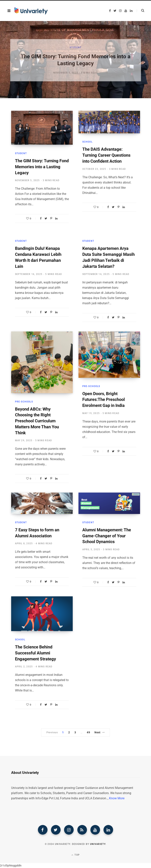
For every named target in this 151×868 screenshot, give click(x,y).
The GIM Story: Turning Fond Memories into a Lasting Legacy (42, 167)
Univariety (98, 844)
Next (100, 732)
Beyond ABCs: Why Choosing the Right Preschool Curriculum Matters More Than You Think (37, 421)
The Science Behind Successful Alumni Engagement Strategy (35, 653)
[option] (75, 60)
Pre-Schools (24, 402)
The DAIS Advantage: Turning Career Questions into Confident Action (106, 155)
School (87, 142)
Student (75, 48)
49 (88, 732)
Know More (117, 798)
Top (75, 855)
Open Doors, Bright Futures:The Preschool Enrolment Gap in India (104, 400)
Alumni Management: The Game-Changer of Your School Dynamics (107, 536)
